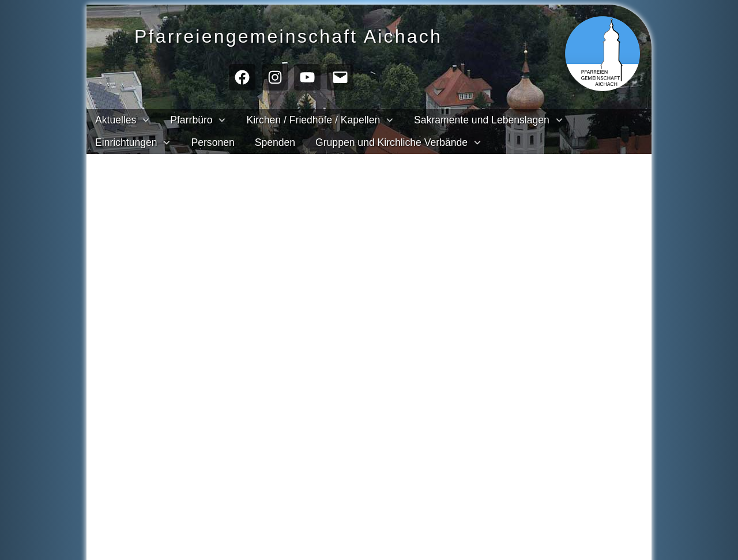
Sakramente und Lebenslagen (482, 120)
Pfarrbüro (191, 120)
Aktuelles (116, 120)
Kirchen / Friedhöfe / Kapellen (313, 120)
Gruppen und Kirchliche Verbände (391, 142)
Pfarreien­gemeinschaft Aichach (309, 35)
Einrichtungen (126, 142)
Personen (212, 142)
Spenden (275, 142)
